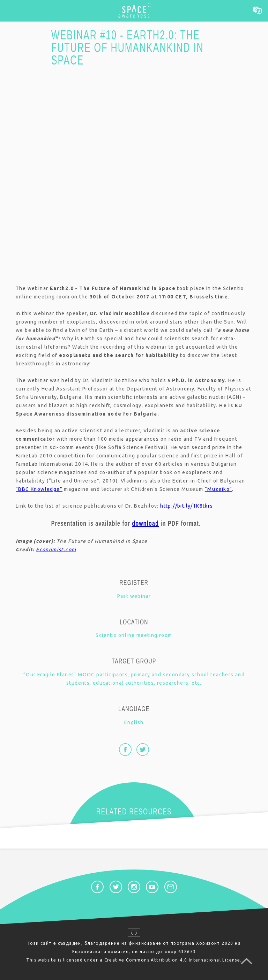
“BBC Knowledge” (39, 489)
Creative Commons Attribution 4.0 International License (172, 960)
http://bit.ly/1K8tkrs (187, 506)
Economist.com (56, 549)
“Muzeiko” (219, 489)
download (146, 523)
